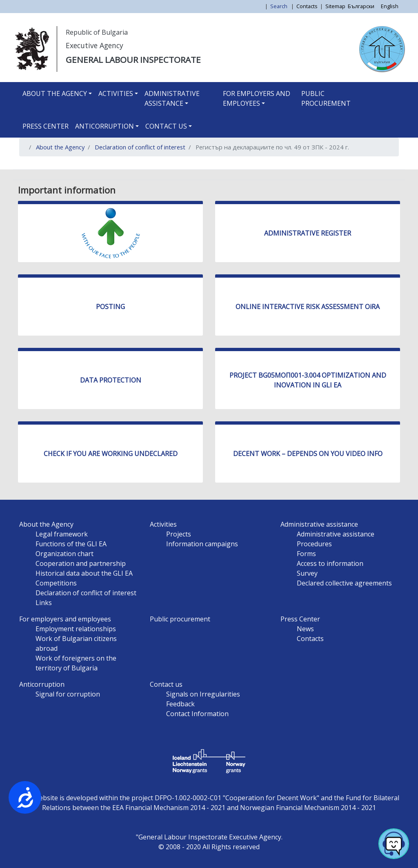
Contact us (166, 126)
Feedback (180, 704)
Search (279, 6)
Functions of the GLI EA (71, 544)
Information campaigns (202, 544)
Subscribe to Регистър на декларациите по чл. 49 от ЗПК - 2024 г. (29, 166)
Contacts (307, 6)
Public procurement (326, 98)
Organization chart (64, 554)
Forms (306, 554)
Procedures (314, 544)
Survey (307, 573)
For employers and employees (257, 98)
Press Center (46, 126)
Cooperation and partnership (81, 563)
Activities (116, 93)
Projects (179, 534)
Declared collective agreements (344, 583)
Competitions (56, 583)
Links (44, 603)
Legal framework (62, 534)
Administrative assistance (172, 98)
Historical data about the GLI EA (84, 573)
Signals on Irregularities (203, 694)
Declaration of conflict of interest (140, 147)
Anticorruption (104, 126)
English (390, 6)
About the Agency (55, 93)
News (305, 629)
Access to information (330, 563)
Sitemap (335, 6)
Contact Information (197, 714)
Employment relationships (76, 629)
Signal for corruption (68, 694)
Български (361, 6)
